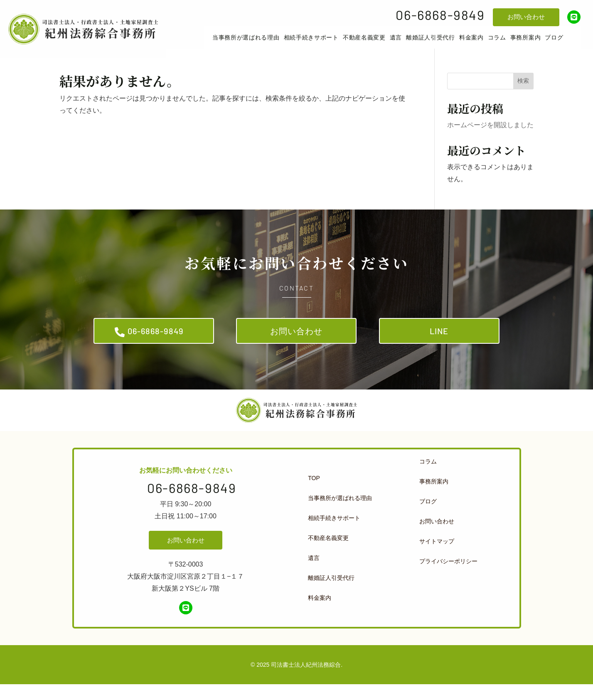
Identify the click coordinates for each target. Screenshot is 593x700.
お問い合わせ (526, 17)
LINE (439, 344)
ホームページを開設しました (490, 135)
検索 (523, 91)
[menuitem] (257, 42)
